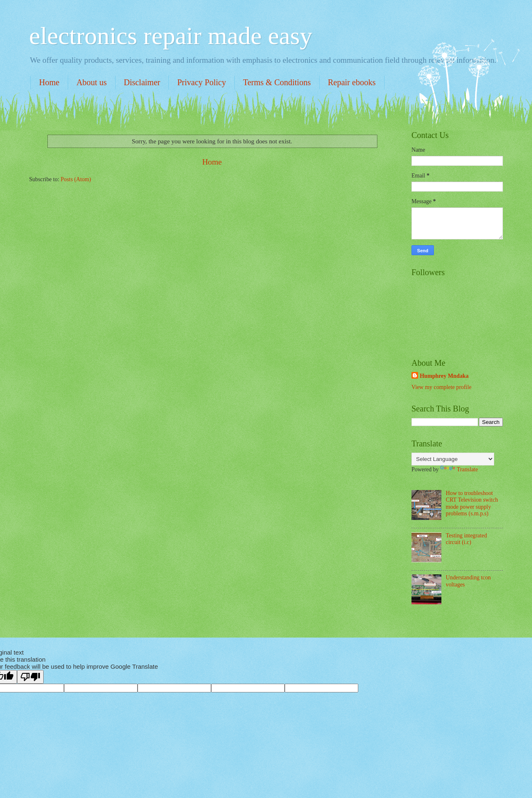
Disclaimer (142, 82)
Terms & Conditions (277, 82)
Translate (459, 469)
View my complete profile (441, 387)
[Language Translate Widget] (453, 459)
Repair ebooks (352, 82)
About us (92, 82)
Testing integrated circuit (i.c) (467, 539)
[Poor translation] (30, 677)
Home (49, 82)
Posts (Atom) (76, 179)
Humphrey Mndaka (444, 376)
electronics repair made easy (171, 36)
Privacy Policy (201, 82)
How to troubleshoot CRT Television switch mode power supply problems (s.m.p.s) (472, 504)
